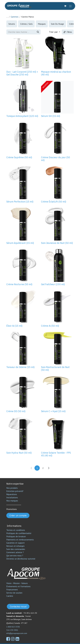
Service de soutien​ (14, 593)
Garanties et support (16, 543)
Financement (12, 590)
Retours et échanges (15, 546)
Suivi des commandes (16, 549)
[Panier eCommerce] (65, 6)
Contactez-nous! (18, 606)
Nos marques (12, 501)
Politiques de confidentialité (19, 533)
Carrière (10, 596)
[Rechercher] (38, 32)
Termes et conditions (16, 530)
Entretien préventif (15, 491)
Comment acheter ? (15, 552)
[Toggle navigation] (70, 6)
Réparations (12, 494)
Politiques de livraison (16, 536)
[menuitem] (12, 24)
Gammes (15, 17)
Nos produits (12, 488)
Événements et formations (18, 586)
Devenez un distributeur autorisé (21, 559)
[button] (55, 32)
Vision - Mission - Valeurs (17, 583)
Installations (12, 497)
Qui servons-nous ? (15, 555)
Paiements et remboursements (20, 540)
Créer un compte (18, 515)
